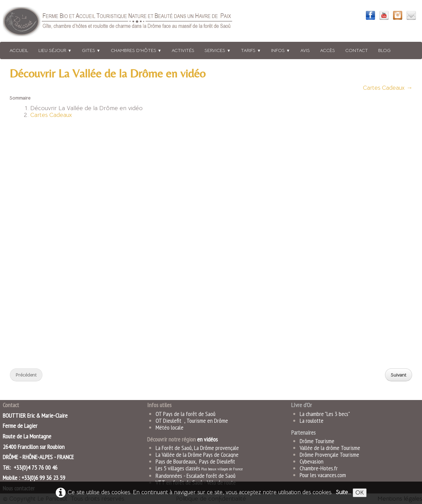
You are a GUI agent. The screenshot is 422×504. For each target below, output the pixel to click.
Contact (357, 50)
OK (360, 493)
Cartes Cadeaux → (388, 88)
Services (218, 50)
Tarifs (251, 50)
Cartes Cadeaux (51, 115)
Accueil (19, 50)
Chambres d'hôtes (136, 50)
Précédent (26, 375)
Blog (384, 50)
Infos (281, 50)
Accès (328, 50)
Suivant (399, 375)
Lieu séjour (55, 50)
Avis (305, 50)
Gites (91, 50)
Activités (183, 50)
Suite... (343, 492)
